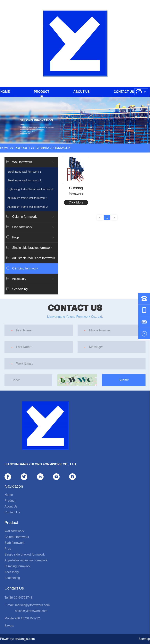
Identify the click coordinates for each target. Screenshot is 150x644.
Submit (124, 380)
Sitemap (144, 639)
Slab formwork (14, 543)
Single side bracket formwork (29, 248)
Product (42, 93)
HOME (5, 148)
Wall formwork (14, 531)
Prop (8, 549)
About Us (82, 92)
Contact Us (124, 92)
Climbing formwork (53, 148)
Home (5, 92)
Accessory (12, 572)
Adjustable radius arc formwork (31, 258)
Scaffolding (17, 289)
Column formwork (17, 537)
